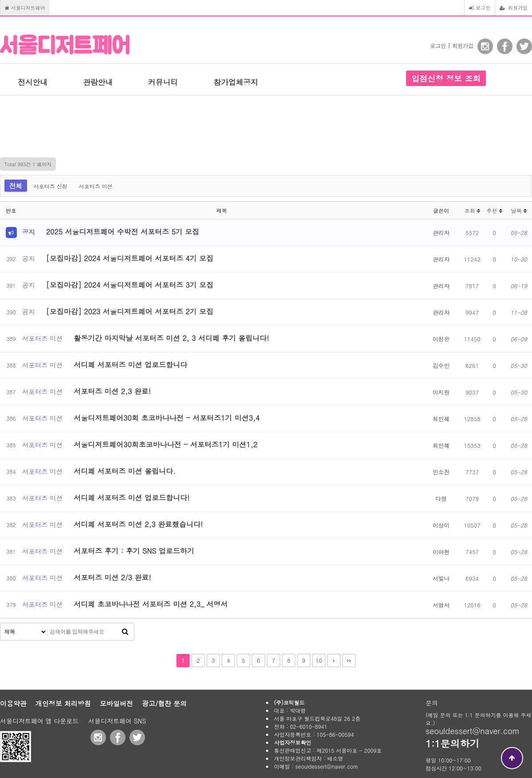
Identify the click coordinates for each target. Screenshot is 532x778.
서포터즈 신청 (51, 186)
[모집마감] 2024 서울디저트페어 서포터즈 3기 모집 (130, 285)
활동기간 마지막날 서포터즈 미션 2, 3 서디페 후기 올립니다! (171, 338)
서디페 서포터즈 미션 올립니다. (125, 471)
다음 (334, 661)
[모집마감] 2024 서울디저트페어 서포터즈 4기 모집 (130, 258)
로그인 (480, 8)
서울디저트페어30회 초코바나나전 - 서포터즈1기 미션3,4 (166, 418)
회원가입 (514, 8)
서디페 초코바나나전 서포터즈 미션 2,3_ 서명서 (151, 604)
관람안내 (98, 82)
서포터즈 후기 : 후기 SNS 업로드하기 (134, 551)
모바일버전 (116, 703)
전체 (16, 186)
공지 (29, 232)
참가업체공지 (236, 82)
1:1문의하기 (452, 743)
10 (319, 660)
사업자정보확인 (293, 742)
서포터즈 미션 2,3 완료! (112, 391)
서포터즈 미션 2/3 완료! (112, 577)
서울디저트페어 (25, 8)
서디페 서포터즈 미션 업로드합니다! (131, 498)
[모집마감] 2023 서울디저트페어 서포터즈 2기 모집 (130, 311)
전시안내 (33, 82)
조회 (472, 210)
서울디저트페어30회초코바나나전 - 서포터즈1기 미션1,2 (165, 444)
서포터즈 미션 (96, 186)
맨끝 (349, 661)
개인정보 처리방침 (63, 703)
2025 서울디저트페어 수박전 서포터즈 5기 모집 (123, 232)
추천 (494, 210)
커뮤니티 (163, 82)
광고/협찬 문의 (164, 703)
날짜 (518, 210)
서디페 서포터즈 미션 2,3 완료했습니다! (138, 524)
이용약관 (13, 703)
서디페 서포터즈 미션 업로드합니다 (130, 365)
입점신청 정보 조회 (446, 78)
